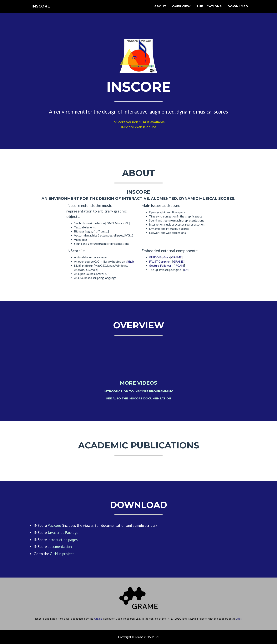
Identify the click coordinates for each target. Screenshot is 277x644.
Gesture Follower (160, 266)
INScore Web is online (138, 127)
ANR (239, 619)
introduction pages (63, 540)
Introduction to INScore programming (138, 391)
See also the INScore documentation (139, 398)
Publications (209, 11)
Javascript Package (63, 533)
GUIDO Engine (159, 257)
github (130, 261)
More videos (138, 383)
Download (238, 11)
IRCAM (179, 266)
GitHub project (62, 554)
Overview (181, 11)
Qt (186, 270)
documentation (60, 547)
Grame (98, 619)
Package (54, 525)
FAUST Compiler (160, 261)
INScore (42, 11)
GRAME (176, 257)
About (160, 11)
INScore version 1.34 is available (138, 122)
